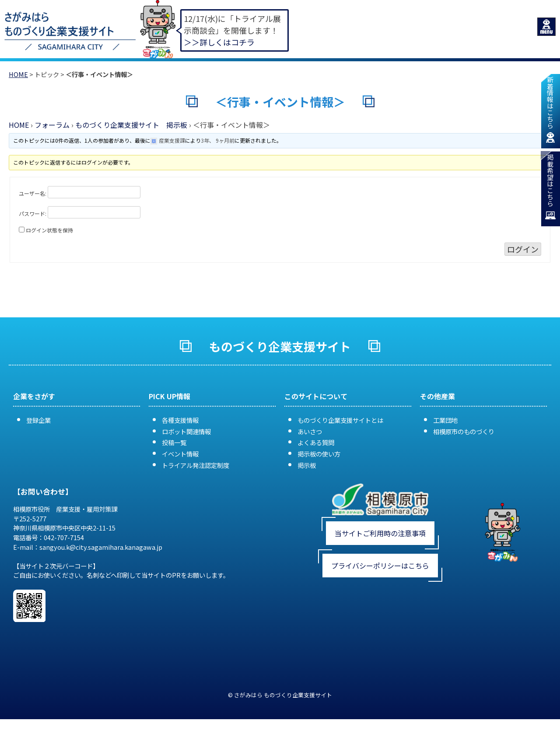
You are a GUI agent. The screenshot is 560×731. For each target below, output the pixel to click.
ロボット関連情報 (186, 431)
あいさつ (310, 431)
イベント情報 (180, 454)
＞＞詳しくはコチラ (219, 42)
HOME (18, 74)
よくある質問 (316, 443)
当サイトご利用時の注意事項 (380, 534)
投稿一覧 (174, 443)
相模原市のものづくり (464, 431)
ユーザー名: (33, 193)
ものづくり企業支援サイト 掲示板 (131, 125)
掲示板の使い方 (319, 454)
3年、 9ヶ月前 (218, 140)
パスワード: (33, 213)
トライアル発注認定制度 (196, 465)
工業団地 (445, 420)
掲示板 (307, 465)
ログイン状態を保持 (49, 230)
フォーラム (52, 125)
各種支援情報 (180, 420)
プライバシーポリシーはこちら (380, 566)
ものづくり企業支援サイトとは (340, 420)
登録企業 (38, 420)
